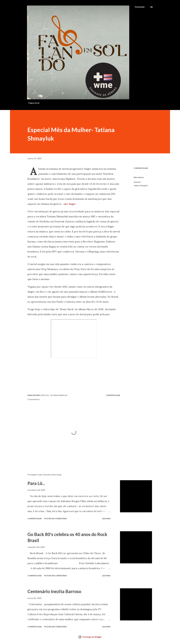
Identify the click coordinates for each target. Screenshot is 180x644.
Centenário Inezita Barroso (54, 591)
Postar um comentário (55, 519)
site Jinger (70, 204)
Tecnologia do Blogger (90, 637)
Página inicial (34, 103)
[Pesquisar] (140, 7)
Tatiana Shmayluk (141, 186)
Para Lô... (36, 483)
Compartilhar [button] (141, 168)
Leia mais (106, 519)
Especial (137, 182)
